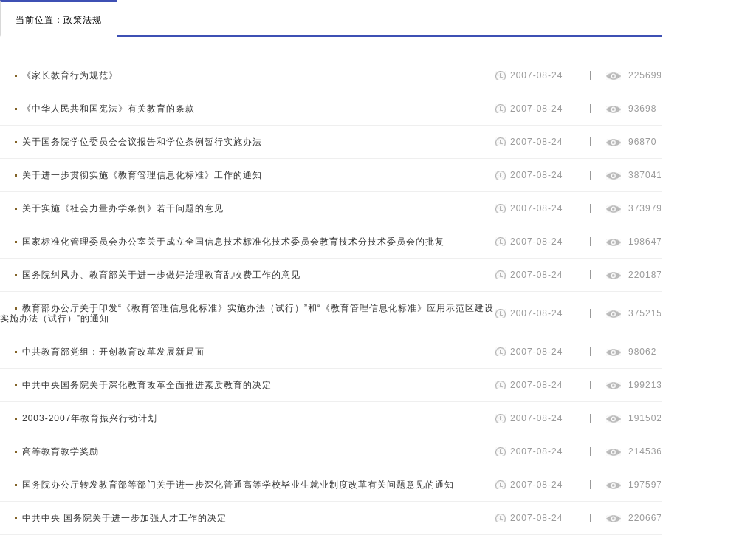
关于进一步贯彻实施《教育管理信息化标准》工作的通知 (142, 175)
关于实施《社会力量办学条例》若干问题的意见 (123, 208)
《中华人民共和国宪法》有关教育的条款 (109, 109)
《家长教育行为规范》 (70, 75)
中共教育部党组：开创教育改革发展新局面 (113, 352)
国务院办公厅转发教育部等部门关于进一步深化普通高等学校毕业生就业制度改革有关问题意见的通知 (238, 485)
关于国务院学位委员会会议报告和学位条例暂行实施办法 (142, 142)
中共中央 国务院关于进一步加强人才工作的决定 (124, 518)
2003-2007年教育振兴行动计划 (90, 418)
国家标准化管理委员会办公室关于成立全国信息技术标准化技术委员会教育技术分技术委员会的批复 (233, 242)
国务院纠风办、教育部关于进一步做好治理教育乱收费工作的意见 (161, 275)
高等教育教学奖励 (61, 451)
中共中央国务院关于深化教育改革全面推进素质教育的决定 (147, 385)
